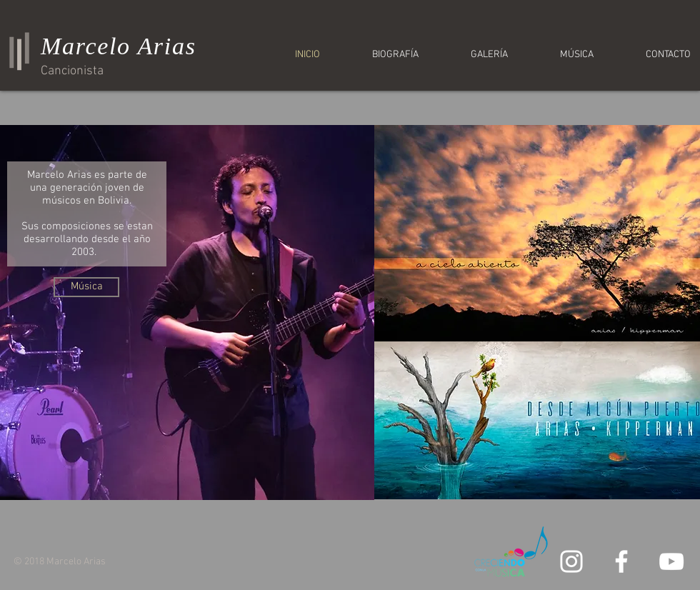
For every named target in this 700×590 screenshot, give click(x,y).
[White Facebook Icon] (621, 561)
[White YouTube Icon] (671, 561)
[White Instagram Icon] (571, 561)
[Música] (86, 287)
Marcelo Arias (119, 46)
